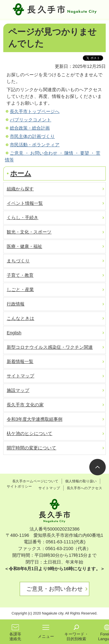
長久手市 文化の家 (25, 405)
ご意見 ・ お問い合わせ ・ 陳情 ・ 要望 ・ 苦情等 (53, 156)
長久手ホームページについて (35, 481)
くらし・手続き (23, 217)
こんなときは (21, 318)
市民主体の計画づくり (32, 136)
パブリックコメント (31, 120)
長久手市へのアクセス (85, 488)
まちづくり (18, 261)
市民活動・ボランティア (35, 145)
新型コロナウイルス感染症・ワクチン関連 (50, 347)
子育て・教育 (20, 275)
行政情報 (16, 304)
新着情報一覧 (20, 361)
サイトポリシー (19, 486)
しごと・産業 (20, 289)
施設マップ (18, 390)
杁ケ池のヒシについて (30, 433)
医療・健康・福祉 (24, 246)
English (14, 333)
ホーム (21, 173)
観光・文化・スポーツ (29, 232)
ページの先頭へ (98, 467)
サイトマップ (21, 376)
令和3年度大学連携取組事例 (35, 419)
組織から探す (20, 189)
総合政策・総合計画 (30, 128)
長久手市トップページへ (35, 111)
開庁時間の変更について (32, 448)
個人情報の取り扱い (81, 481)
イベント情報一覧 (25, 203)
